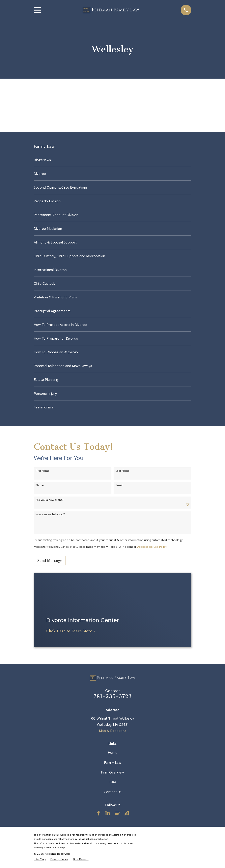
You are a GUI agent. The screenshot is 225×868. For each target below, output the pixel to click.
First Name (42, 471)
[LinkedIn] (108, 813)
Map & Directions (113, 731)
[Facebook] (98, 813)
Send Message (50, 561)
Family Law (113, 763)
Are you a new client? (50, 500)
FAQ (113, 782)
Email (119, 485)
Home (113, 753)
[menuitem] (112, 160)
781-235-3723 (113, 696)
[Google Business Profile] (117, 813)
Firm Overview (112, 772)
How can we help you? (50, 514)
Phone (40, 485)
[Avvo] (127, 813)
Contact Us (113, 792)
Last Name (123, 471)
